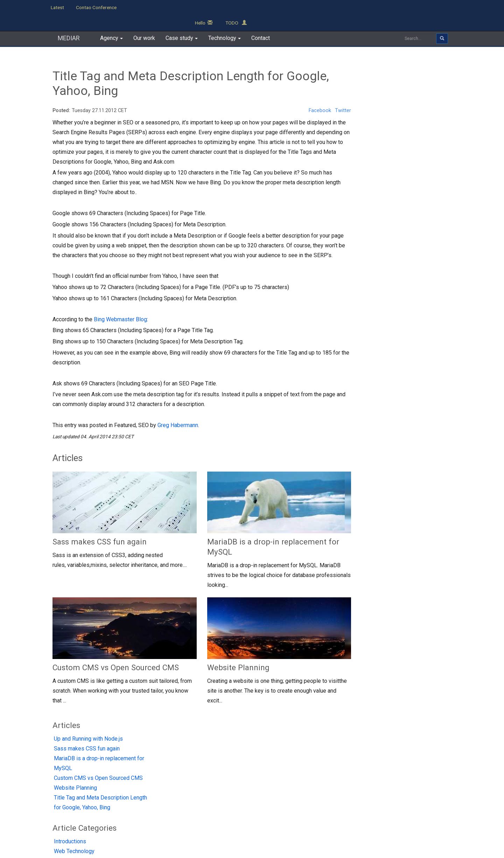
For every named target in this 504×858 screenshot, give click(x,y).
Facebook (318, 95)
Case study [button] (182, 23)
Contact (64, 797)
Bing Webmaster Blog (120, 304)
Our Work (66, 773)
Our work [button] (144, 23)
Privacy (197, 823)
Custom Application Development (262, 781)
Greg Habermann (178, 410)
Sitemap (306, 823)
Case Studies (70, 785)
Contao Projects (148, 773)
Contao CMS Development (253, 760)
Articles (374, 54)
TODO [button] (441, 7)
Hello (408, 7)
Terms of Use (235, 823)
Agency (63, 761)
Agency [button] (111, 23)
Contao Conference (96, 7)
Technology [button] (225, 23)
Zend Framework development (259, 792)
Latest (57, 7)
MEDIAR (69, 23)
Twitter (341, 95)
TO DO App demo (145, 761)
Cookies (273, 823)
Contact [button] (261, 23)
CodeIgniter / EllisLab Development (264, 771)
